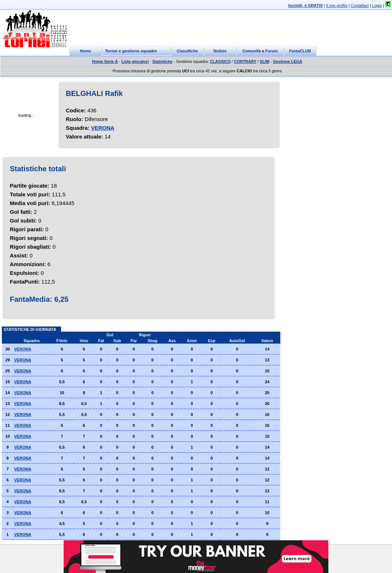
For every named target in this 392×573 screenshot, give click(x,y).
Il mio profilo (337, 5)
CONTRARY (245, 61)
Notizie (220, 51)
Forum (271, 51)
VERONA (103, 128)
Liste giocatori (135, 61)
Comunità (251, 51)
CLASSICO (220, 61)
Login (377, 5)
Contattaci (360, 5)
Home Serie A (105, 61)
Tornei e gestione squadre (131, 51)
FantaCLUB (300, 51)
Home (86, 51)
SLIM (264, 61)
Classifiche (187, 51)
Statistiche (163, 61)
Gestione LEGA (287, 61)
